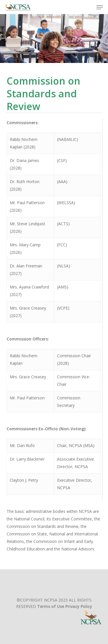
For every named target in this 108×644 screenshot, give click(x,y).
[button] (100, 7)
